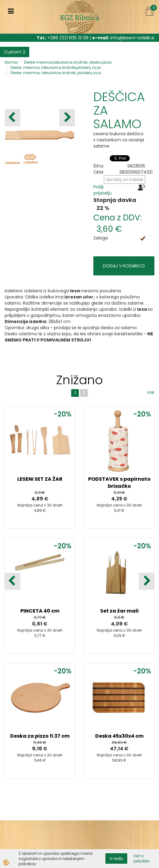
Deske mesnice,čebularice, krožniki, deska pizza (68, 62)
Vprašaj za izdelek (124, 180)
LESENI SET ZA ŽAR (40, 479)
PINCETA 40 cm (40, 611)
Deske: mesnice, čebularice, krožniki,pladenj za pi (56, 67)
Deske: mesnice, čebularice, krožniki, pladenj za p (56, 73)
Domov (11, 62)
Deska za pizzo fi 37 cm (40, 736)
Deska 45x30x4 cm (119, 736)
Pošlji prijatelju (102, 190)
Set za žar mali (119, 611)
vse (151, 392)
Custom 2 (15, 52)
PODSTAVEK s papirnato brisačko (119, 483)
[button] (67, 118)
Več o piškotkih (142, 858)
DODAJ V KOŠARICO (124, 266)
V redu (116, 858)
